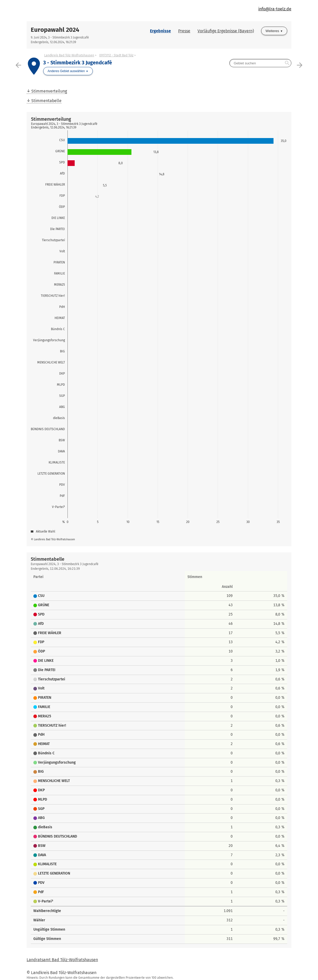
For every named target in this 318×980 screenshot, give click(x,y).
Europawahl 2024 (55, 30)
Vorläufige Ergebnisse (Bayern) (226, 31)
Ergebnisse (160, 31)
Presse (184, 31)
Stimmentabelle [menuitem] (46, 101)
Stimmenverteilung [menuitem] (49, 91)
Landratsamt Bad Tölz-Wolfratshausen (62, 960)
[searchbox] (260, 63)
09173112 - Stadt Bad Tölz (116, 55)
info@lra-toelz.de (275, 9)
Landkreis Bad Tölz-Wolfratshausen (69, 55)
